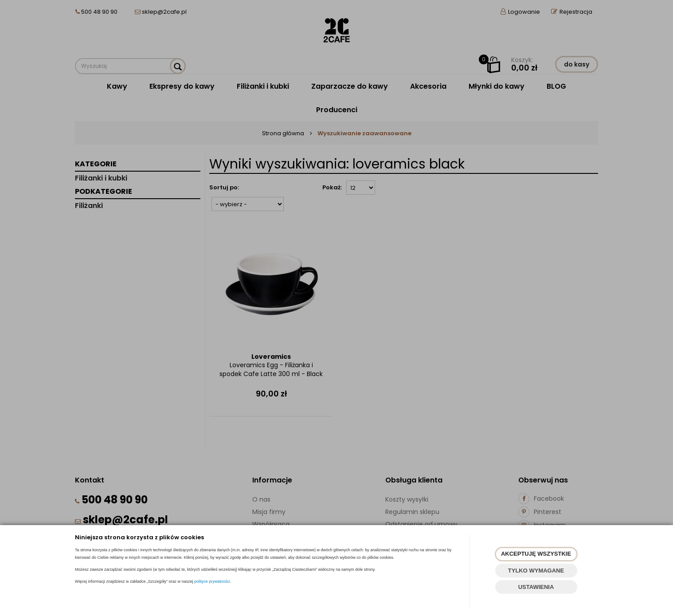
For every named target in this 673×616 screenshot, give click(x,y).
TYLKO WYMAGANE (536, 571)
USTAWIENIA (536, 587)
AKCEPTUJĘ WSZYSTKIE (536, 554)
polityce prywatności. (213, 581)
